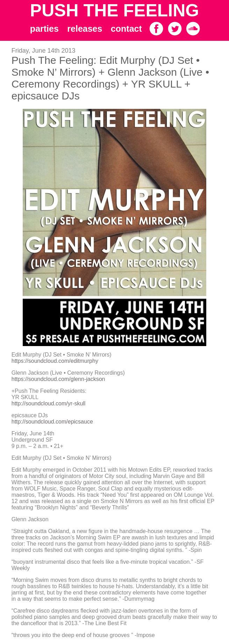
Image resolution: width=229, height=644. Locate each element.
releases (85, 29)
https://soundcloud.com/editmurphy (55, 361)
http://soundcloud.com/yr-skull (49, 403)
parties (44, 29)
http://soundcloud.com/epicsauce (52, 422)
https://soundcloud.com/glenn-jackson (58, 379)
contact (126, 29)
